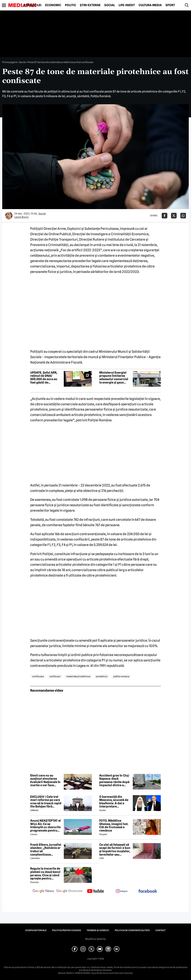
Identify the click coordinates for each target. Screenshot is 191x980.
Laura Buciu (21, 217)
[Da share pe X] (174, 216)
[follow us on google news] (43, 891)
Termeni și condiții (98, 930)
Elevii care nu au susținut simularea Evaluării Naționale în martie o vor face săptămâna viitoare (45, 780)
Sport (170, 5)
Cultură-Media (150, 5)
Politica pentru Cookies (66, 930)
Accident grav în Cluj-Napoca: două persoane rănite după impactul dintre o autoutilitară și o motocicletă (115, 780)
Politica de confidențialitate (132, 930)
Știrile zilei (32, 5)
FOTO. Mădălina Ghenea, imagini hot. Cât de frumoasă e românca (114, 826)
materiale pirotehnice (78, 676)
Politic (71, 5)
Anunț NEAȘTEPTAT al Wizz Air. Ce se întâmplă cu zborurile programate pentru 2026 (46, 826)
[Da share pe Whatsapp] (183, 216)
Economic (53, 5)
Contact (161, 930)
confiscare (38, 676)
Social (110, 5)
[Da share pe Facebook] (165, 216)
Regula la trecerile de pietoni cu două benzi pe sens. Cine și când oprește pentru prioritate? (45, 873)
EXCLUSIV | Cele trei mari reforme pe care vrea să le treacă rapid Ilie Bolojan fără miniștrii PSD (46, 802)
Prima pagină (10, 62)
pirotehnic (102, 676)
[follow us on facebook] (148, 891)
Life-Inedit (127, 5)
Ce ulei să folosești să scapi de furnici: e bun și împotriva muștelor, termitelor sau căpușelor (115, 850)
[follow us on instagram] (122, 891)
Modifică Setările (95, 939)
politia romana (121, 676)
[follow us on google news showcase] (69, 891)
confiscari (55, 676)
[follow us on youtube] (95, 891)
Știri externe (90, 5)
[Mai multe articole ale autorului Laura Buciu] (9, 216)
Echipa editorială (36, 930)
